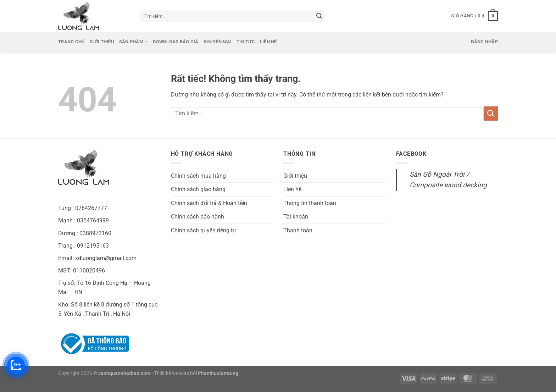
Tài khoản (296, 217)
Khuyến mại (218, 42)
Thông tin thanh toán (310, 203)
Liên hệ (268, 42)
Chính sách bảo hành (198, 217)
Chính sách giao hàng (198, 189)
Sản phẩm (134, 42)
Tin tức (246, 42)
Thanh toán (298, 230)
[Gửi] (319, 16)
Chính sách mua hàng (198, 176)
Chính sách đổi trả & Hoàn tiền (209, 203)
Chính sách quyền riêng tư (204, 230)
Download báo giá (176, 42)
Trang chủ (71, 42)
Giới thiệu (102, 42)
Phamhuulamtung (218, 373)
